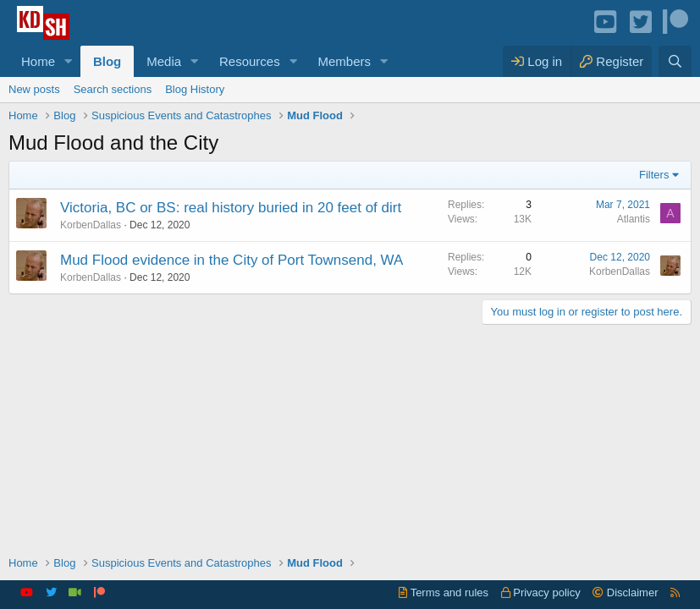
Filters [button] (654, 175)
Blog (107, 61)
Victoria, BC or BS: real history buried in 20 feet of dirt (231, 208)
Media (164, 61)
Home (38, 61)
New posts (34, 89)
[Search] (675, 61)
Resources (250, 61)
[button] (69, 61)
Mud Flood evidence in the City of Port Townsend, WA (231, 260)
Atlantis (634, 219)
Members (345, 61)
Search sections (113, 89)
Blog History (195, 89)
